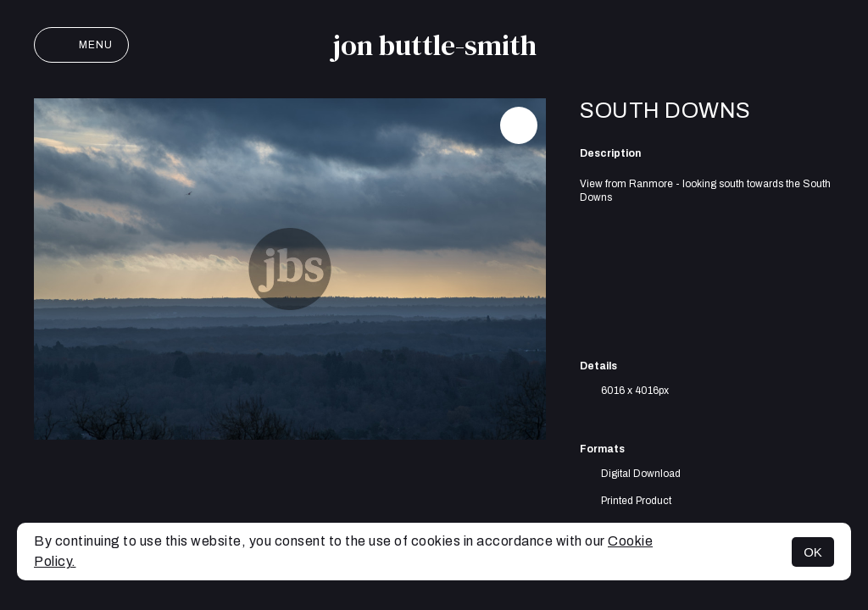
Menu (81, 45)
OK (813, 552)
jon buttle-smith (434, 45)
